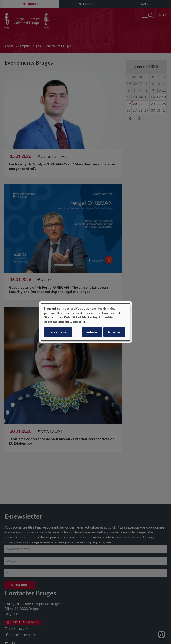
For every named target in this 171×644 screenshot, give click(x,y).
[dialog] (85, 322)
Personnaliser (58, 332)
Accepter (114, 332)
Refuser (92, 332)
